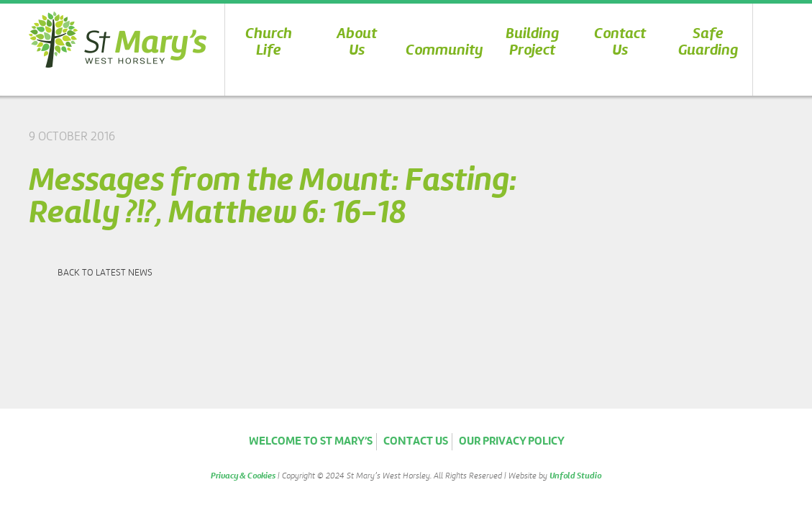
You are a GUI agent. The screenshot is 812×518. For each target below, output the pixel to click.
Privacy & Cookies (243, 476)
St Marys (118, 39)
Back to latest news (105, 273)
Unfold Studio (575, 476)
